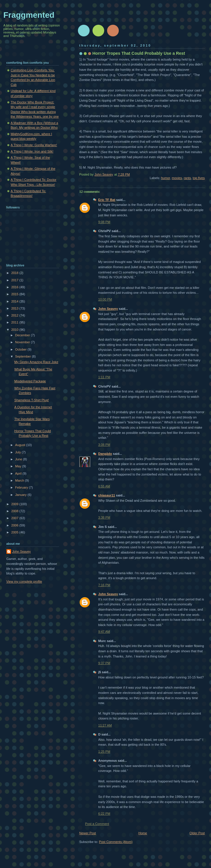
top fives (199, 178)
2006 (15, 525)
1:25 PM (104, 752)
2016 (15, 287)
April (19, 473)
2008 (15, 511)
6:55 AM (104, 486)
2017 (15, 280)
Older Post (197, 833)
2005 (15, 532)
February (22, 487)
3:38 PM (104, 517)
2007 (15, 518)
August (21, 445)
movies (177, 178)
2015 (15, 294)
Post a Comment (97, 824)
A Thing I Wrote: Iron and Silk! (32, 151)
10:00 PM (105, 299)
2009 (15, 504)
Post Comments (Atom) (116, 842)
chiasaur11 (107, 495)
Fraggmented (29, 15)
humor (166, 178)
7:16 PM (104, 585)
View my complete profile (24, 581)
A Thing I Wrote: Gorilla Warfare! (34, 145)
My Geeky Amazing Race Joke (36, 362)
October (21, 349)
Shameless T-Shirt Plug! (32, 400)
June (19, 459)
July (19, 452)
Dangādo (105, 454)
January (21, 495)
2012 (15, 315)
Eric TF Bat (107, 200)
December (23, 335)
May (19, 466)
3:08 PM (104, 445)
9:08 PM (104, 222)
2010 (15, 330)
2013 (15, 308)
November (23, 342)
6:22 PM (104, 814)
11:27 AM (105, 725)
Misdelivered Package (30, 381)
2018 (15, 273)
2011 (15, 322)
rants (188, 178)
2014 (15, 301)
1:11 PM (104, 377)
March (20, 480)
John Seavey (108, 309)
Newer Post (88, 833)
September (23, 356)
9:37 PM (104, 663)
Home (143, 833)
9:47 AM (104, 632)
